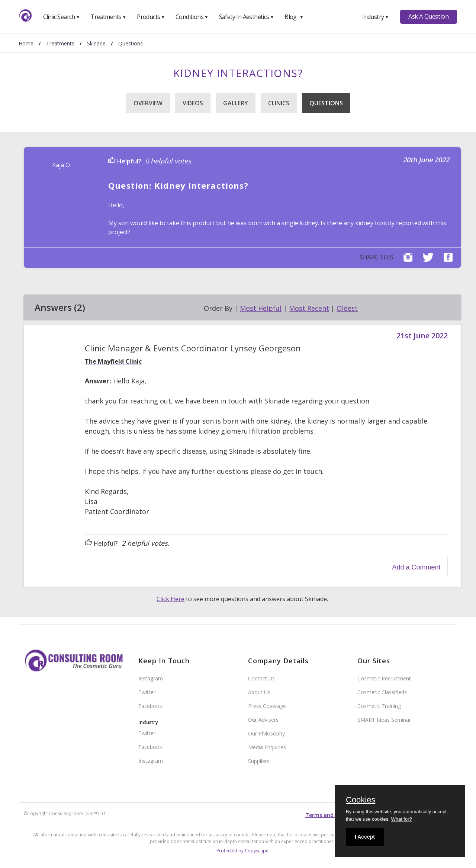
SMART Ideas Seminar (384, 720)
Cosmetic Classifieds (382, 692)
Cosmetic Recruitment (384, 678)
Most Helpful (261, 308)
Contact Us (261, 678)
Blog (294, 17)
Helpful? (125, 161)
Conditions (192, 17)
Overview (148, 103)
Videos (193, 103)
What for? (401, 819)
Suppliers (259, 761)
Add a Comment (416, 567)
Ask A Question (428, 16)
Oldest (347, 308)
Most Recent (309, 308)
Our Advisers (263, 720)
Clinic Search (62, 17)
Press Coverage (267, 706)
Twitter (147, 692)
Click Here (171, 599)
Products (151, 17)
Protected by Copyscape (242, 851)
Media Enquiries (267, 747)
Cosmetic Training (379, 706)
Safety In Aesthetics (247, 17)
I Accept (365, 837)
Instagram (151, 678)
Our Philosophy (266, 733)
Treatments (108, 17)
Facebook (150, 706)
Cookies (361, 800)
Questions (326, 103)
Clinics (279, 103)
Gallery (236, 103)
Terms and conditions (334, 815)
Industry (375, 17)
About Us (259, 692)
